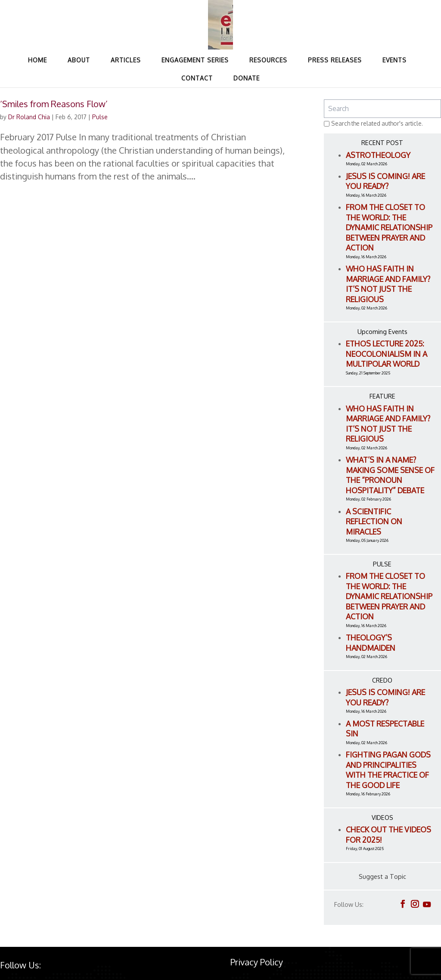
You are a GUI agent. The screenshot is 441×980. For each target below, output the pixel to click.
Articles (126, 60)
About (79, 60)
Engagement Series (195, 60)
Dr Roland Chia (29, 117)
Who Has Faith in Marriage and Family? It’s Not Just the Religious (388, 284)
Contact (197, 78)
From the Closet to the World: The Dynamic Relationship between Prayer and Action (389, 227)
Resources (268, 60)
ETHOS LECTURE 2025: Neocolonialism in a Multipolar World (387, 354)
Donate (247, 78)
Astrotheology (378, 155)
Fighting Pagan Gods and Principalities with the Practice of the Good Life (388, 770)
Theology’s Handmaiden (371, 643)
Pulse (100, 117)
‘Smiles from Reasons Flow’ (54, 104)
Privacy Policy (257, 962)
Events (394, 60)
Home (37, 60)
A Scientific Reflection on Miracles (374, 521)
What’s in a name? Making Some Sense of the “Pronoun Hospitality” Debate (390, 475)
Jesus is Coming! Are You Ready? (385, 181)
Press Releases (335, 60)
